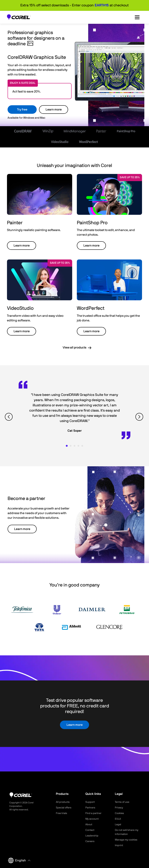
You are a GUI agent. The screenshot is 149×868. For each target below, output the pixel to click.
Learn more (54, 110)
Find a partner (94, 813)
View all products (74, 348)
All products (63, 802)
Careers (90, 841)
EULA (118, 819)
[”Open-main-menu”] (137, 17)
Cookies (120, 813)
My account (93, 819)
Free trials (62, 813)
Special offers (64, 808)
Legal (118, 824)
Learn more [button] (22, 246)
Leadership (92, 836)
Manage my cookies (127, 840)
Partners (91, 808)
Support (90, 802)
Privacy (119, 808)
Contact (90, 830)
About (89, 824)
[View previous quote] (9, 417)
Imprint (119, 845)
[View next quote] (140, 417)
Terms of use (123, 802)
